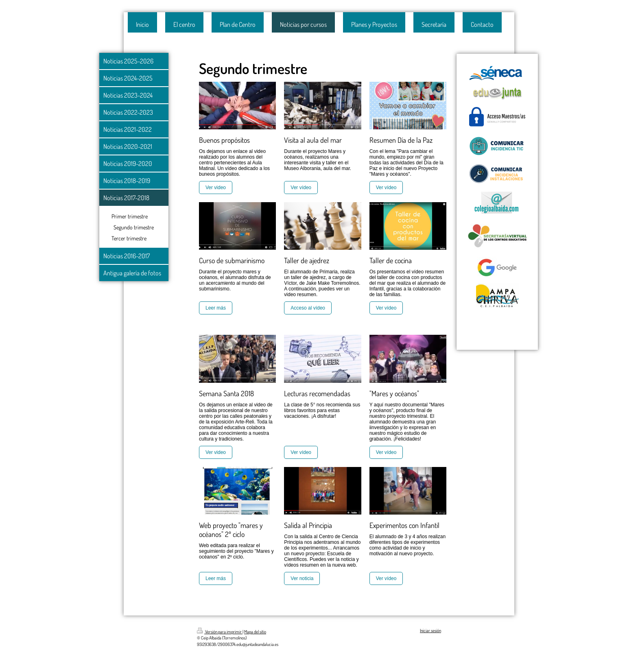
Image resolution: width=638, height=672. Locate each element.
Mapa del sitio (255, 632)
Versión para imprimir (220, 632)
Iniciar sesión (430, 631)
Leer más (216, 308)
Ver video (216, 188)
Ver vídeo (301, 188)
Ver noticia (302, 578)
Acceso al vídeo (308, 308)
